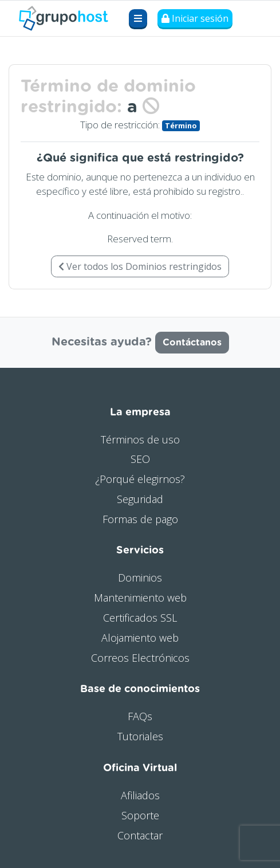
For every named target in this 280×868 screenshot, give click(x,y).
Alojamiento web (140, 638)
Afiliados (140, 795)
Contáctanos (192, 343)
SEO (140, 459)
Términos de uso (140, 439)
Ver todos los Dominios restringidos (140, 266)
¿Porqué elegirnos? (140, 479)
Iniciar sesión (195, 18)
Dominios (140, 578)
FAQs (140, 716)
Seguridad (140, 499)
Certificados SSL (140, 618)
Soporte (140, 815)
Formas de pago (140, 519)
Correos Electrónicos (140, 658)
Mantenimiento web (140, 598)
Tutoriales (140, 736)
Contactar (140, 835)
